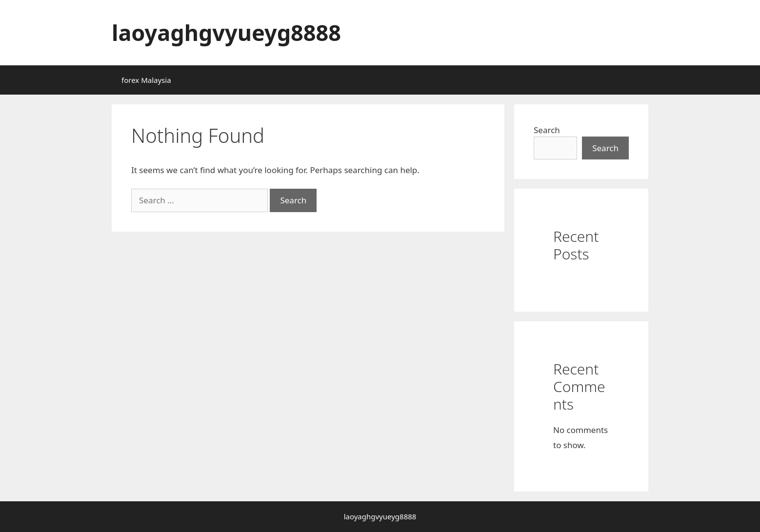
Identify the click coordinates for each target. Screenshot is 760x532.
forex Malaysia (146, 80)
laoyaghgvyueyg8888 (226, 32)
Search (547, 130)
